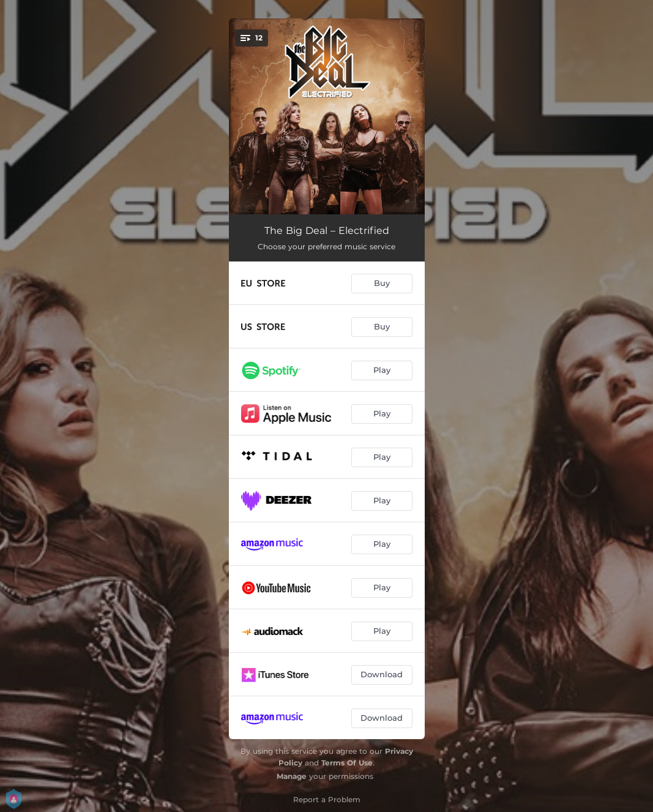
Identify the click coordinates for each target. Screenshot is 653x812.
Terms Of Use (347, 763)
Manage (292, 776)
